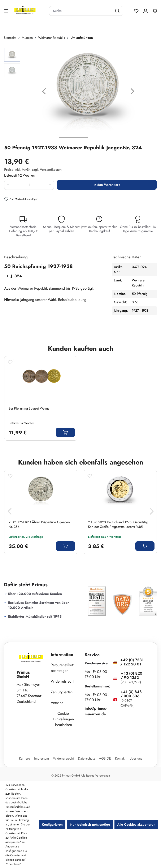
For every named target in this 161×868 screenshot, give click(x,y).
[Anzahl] (29, 185)
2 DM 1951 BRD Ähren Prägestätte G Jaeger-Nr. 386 (39, 524)
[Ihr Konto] (145, 11)
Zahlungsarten (62, 692)
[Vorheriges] (44, 92)
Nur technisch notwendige (90, 824)
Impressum (42, 758)
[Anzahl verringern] (8, 185)
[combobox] (81, 11)
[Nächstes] (132, 92)
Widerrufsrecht (62, 681)
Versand (57, 703)
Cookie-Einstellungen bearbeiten (64, 719)
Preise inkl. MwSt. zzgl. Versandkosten (33, 170)
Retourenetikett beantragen (62, 668)
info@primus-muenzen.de (96, 711)
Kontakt (120, 758)
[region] (80, 92)
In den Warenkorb (107, 185)
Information (62, 655)
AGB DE (105, 758)
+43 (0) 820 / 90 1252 (132, 675)
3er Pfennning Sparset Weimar (29, 409)
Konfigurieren (52, 824)
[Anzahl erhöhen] (50, 185)
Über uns (136, 758)
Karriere (25, 758)
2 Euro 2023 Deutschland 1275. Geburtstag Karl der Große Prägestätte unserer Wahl (118, 524)
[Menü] (7, 11)
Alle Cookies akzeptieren (136, 824)
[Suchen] (118, 11)
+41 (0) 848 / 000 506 (131, 694)
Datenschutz (86, 758)
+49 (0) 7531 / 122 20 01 (132, 662)
